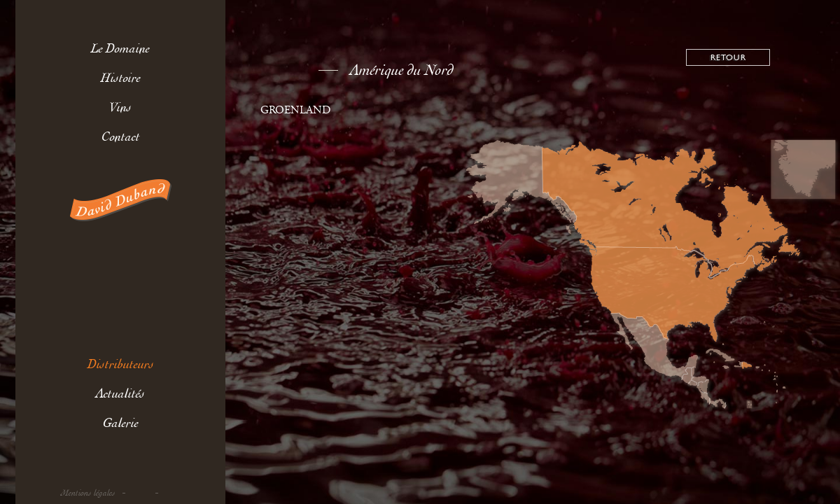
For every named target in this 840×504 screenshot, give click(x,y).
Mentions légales (88, 493)
